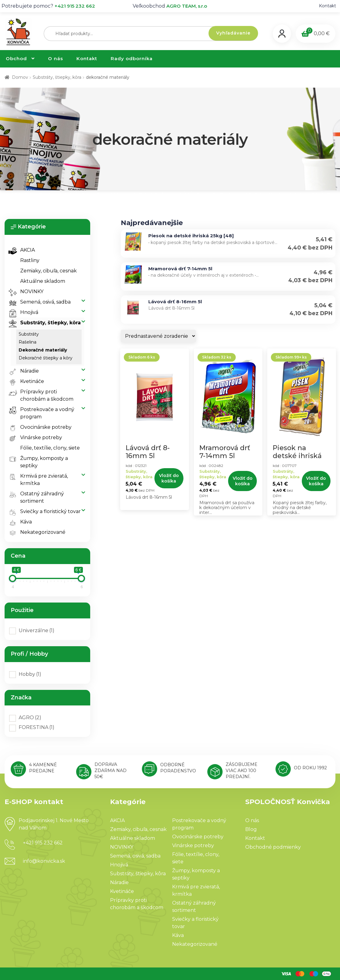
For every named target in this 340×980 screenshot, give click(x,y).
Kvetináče (29, 381)
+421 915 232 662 (75, 6)
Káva (22, 522)
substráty (29, 334)
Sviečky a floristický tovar (47, 512)
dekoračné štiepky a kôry (46, 358)
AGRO (30, 718)
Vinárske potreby (38, 438)
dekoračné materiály (43, 350)
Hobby (30, 674)
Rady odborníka (132, 58)
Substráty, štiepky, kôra (57, 77)
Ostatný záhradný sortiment (39, 497)
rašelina (28, 342)
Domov (20, 77)
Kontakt (327, 6)
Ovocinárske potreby (42, 427)
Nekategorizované (39, 532)
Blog (251, 829)
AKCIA (24, 250)
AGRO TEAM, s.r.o (187, 6)
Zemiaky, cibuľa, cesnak (48, 271)
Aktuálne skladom (43, 281)
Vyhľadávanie (233, 33)
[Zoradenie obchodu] (158, 336)
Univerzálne (37, 630)
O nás (55, 58)
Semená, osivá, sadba (42, 302)
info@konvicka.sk (44, 861)
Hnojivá (26, 312)
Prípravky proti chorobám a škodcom (43, 395)
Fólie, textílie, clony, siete (50, 448)
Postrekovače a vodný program (44, 413)
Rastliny (30, 260)
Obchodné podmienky (273, 847)
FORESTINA (37, 727)
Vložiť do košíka (169, 478)
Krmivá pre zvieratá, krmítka (41, 479)
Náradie (26, 371)
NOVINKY (28, 292)
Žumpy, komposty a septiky (41, 462)
